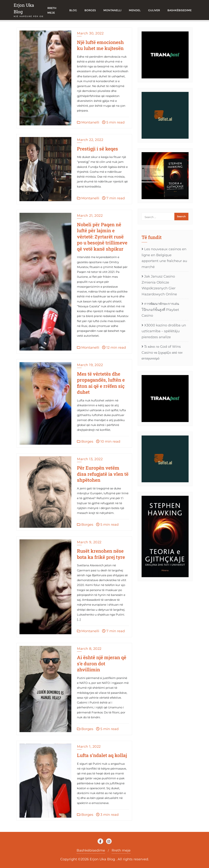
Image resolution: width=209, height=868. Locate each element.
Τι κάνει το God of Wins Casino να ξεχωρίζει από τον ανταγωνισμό (162, 352)
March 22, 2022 (90, 140)
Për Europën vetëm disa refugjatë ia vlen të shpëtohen (103, 474)
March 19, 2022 (90, 365)
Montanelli (88, 122)
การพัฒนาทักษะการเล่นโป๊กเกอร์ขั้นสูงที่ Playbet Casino (160, 310)
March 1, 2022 (89, 747)
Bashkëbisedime (91, 850)
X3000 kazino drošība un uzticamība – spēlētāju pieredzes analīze (164, 331)
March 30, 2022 (90, 33)
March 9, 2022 (89, 542)
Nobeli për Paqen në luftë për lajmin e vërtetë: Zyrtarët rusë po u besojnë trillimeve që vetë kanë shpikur (102, 237)
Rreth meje (121, 850)
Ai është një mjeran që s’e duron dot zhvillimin (102, 663)
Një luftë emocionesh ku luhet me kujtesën (100, 45)
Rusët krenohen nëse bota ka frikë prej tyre (101, 554)
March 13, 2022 (90, 459)
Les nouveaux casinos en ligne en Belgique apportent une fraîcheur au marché (164, 258)
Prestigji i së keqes (97, 149)
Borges (85, 441)
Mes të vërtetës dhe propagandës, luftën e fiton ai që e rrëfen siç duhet (101, 383)
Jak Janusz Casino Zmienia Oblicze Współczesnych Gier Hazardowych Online (159, 285)
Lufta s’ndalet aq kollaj (102, 755)
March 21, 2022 (90, 216)
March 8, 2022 (89, 649)
